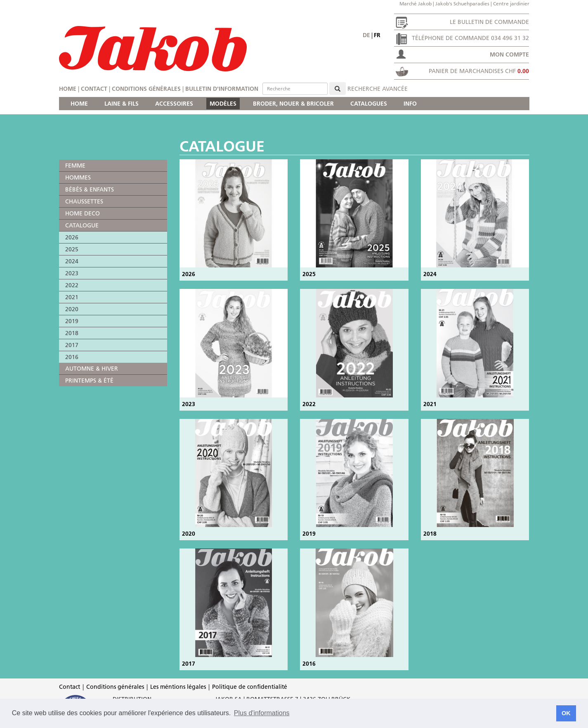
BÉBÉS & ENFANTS (90, 189)
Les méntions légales (178, 687)
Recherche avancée (378, 89)
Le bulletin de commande (489, 22)
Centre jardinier (511, 4)
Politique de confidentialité (250, 687)
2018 (72, 333)
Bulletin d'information (222, 89)
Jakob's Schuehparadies (462, 4)
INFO (410, 104)
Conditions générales (146, 89)
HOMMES (78, 177)
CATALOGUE (82, 225)
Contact (94, 89)
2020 (72, 309)
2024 (72, 261)
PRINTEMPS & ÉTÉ (89, 381)
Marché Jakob (416, 4)
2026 (72, 237)
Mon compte (509, 54)
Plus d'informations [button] (262, 713)
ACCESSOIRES (174, 104)
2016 (72, 357)
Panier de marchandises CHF (479, 71)
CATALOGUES (369, 104)
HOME (79, 104)
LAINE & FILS (122, 104)
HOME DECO (83, 213)
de (366, 35)
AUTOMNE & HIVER (92, 369)
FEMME (75, 165)
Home (68, 89)
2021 (72, 297)
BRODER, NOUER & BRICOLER (293, 104)
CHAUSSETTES (84, 201)
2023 (72, 273)
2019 (72, 321)
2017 (72, 345)
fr (377, 35)
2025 (72, 249)
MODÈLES (223, 104)
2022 (72, 285)
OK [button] (566, 713)
